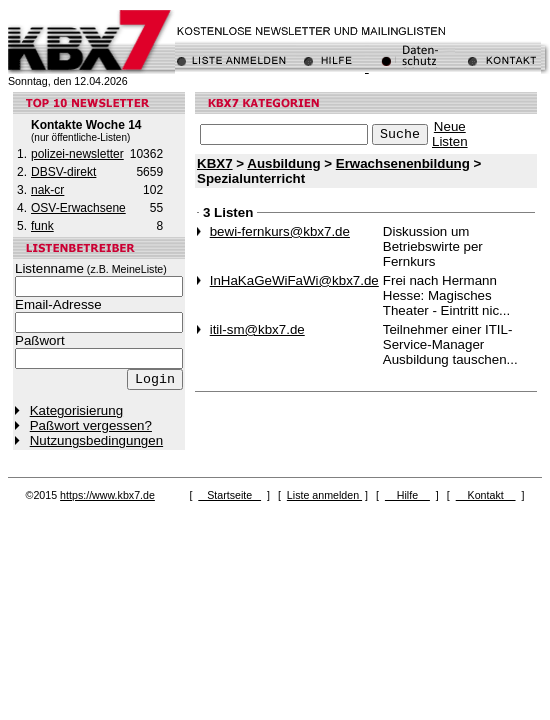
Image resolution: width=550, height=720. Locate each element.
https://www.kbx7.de (107, 495)
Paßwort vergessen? (91, 425)
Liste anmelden (324, 495)
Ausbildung (283, 163)
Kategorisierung (76, 410)
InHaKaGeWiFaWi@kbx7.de (294, 280)
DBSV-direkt (63, 172)
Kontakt (486, 495)
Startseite (229, 495)
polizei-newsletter (77, 154)
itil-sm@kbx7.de (257, 329)
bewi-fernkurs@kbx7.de (280, 231)
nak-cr (47, 190)
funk (42, 226)
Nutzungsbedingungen (96, 440)
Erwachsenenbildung (403, 163)
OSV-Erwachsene (78, 208)
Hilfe (407, 495)
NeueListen (450, 134)
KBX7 (215, 163)
